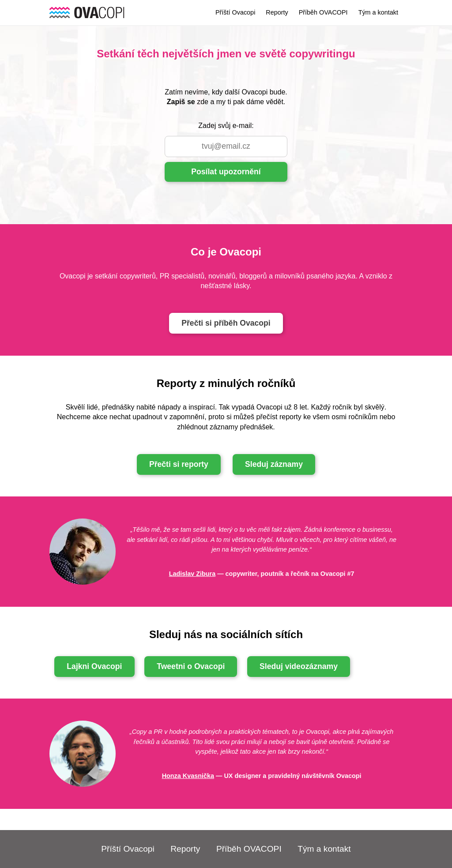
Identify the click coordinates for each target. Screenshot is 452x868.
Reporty (277, 12)
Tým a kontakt (378, 12)
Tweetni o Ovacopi (191, 666)
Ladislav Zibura (192, 574)
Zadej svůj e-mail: (226, 126)
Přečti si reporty (179, 464)
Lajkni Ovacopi (94, 666)
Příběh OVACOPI (323, 12)
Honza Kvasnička (188, 776)
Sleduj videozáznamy (299, 666)
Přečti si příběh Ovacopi (226, 323)
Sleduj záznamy (274, 464)
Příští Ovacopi (235, 12)
